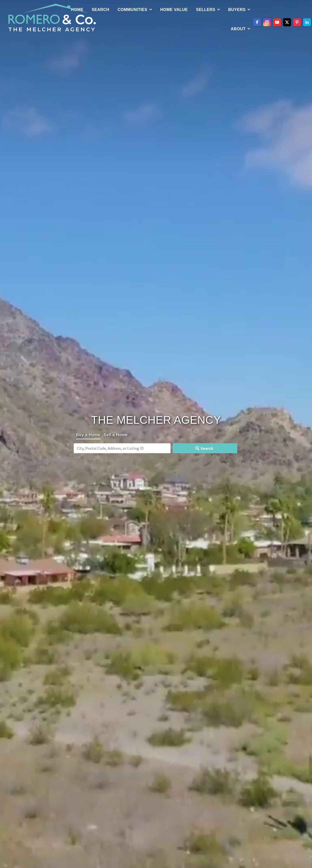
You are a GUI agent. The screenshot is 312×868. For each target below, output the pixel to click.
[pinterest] (297, 22)
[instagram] (267, 22)
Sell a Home (116, 435)
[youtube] (277, 22)
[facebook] (257, 22)
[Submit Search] (205, 448)
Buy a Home (88, 435)
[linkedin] (307, 22)
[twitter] (287, 22)
